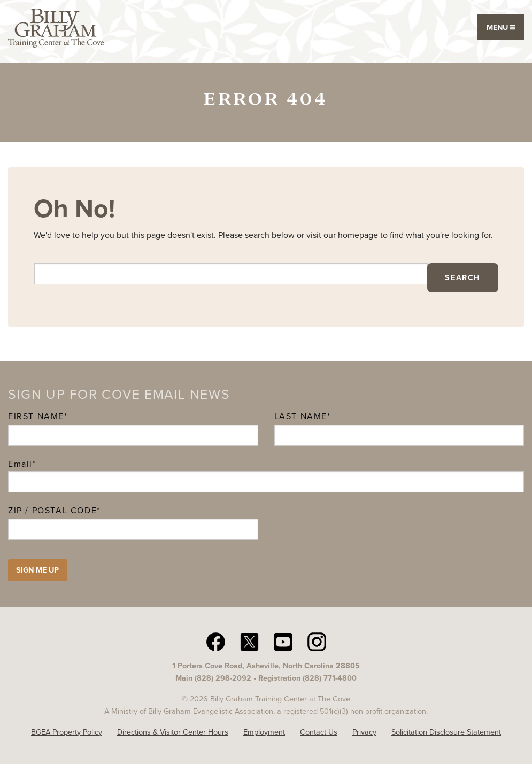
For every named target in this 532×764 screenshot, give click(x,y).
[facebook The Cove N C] (216, 641)
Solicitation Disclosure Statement (446, 732)
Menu (501, 27)
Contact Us (319, 732)
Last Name (301, 416)
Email (22, 464)
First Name (36, 416)
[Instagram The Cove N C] (317, 641)
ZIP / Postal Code (52, 510)
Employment (264, 732)
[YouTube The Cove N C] (283, 641)
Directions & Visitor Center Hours (173, 732)
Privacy (364, 732)
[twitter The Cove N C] (249, 641)
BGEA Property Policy (67, 732)
